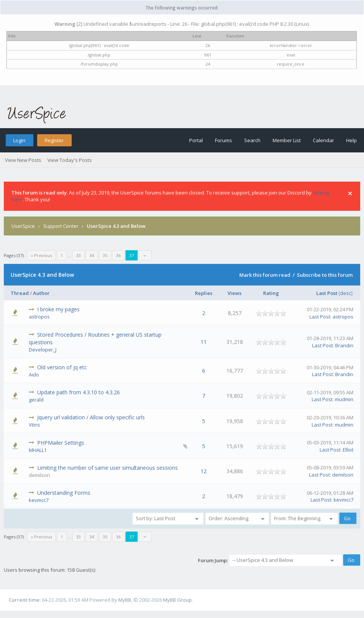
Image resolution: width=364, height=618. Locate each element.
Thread (20, 293)
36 (118, 255)
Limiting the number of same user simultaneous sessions (107, 468)
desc (346, 293)
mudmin (344, 399)
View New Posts (23, 160)
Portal (196, 140)
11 (204, 342)
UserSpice (23, 226)
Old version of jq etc (62, 367)
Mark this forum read (265, 275)
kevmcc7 (39, 500)
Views (235, 293)
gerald (36, 400)
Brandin (344, 345)
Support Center (61, 226)
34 (92, 255)
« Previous (41, 255)
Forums (224, 140)
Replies (204, 293)
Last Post (327, 293)
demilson (343, 475)
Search (252, 140)
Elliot (348, 450)
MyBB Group (177, 600)
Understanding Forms (64, 493)
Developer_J (43, 350)
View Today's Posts (70, 160)
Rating (271, 293)
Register (54, 140)
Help (351, 140)
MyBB (125, 600)
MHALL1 (38, 450)
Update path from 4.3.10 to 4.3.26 (78, 392)
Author (41, 293)
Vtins (35, 425)
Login (19, 140)
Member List (287, 140)
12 (204, 471)
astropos (39, 317)
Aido (34, 375)
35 (105, 255)
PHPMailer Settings (61, 443)
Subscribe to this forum (325, 275)
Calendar (323, 140)
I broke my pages (58, 309)
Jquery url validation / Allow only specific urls (91, 417)
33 (78, 255)
